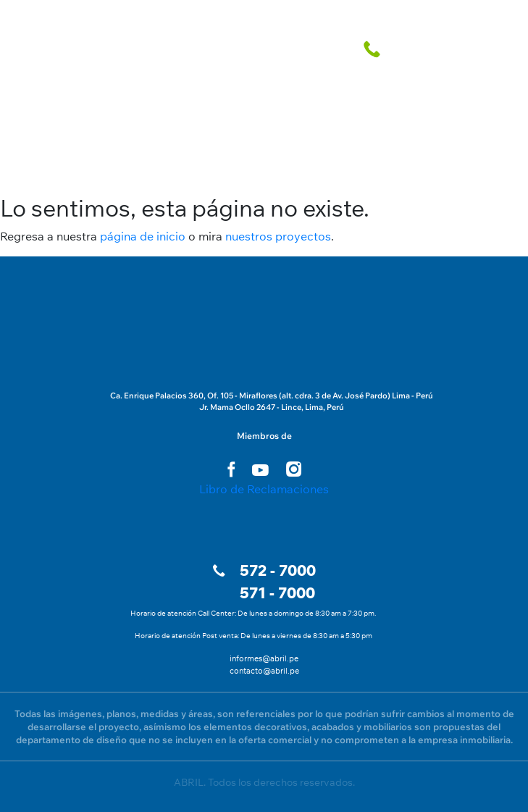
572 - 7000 (278, 570)
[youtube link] (260, 470)
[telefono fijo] (374, 49)
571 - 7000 (277, 593)
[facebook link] (231, 469)
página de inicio (143, 236)
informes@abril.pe (264, 658)
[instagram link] (294, 469)
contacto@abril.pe (264, 671)
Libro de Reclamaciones (264, 489)
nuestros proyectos (278, 236)
